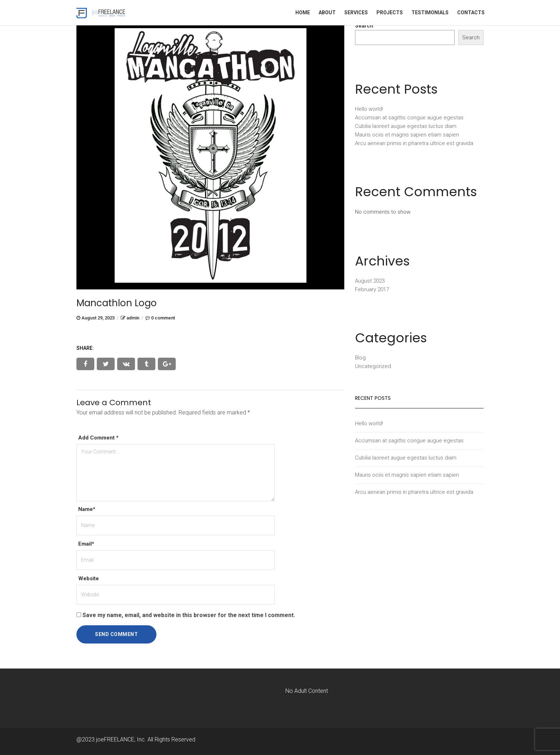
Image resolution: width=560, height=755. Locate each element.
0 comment (163, 318)
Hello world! (369, 109)
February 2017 (372, 289)
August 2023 (370, 281)
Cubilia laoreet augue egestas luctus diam (406, 126)
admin (133, 318)
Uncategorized (373, 366)
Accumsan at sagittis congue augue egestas (409, 118)
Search (364, 26)
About (327, 13)
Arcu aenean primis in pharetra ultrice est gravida (414, 143)
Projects (390, 13)
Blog (360, 358)
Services (356, 13)
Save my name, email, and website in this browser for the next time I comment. (189, 615)
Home (303, 13)
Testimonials (430, 13)
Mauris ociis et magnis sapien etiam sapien (407, 135)
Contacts (471, 13)
